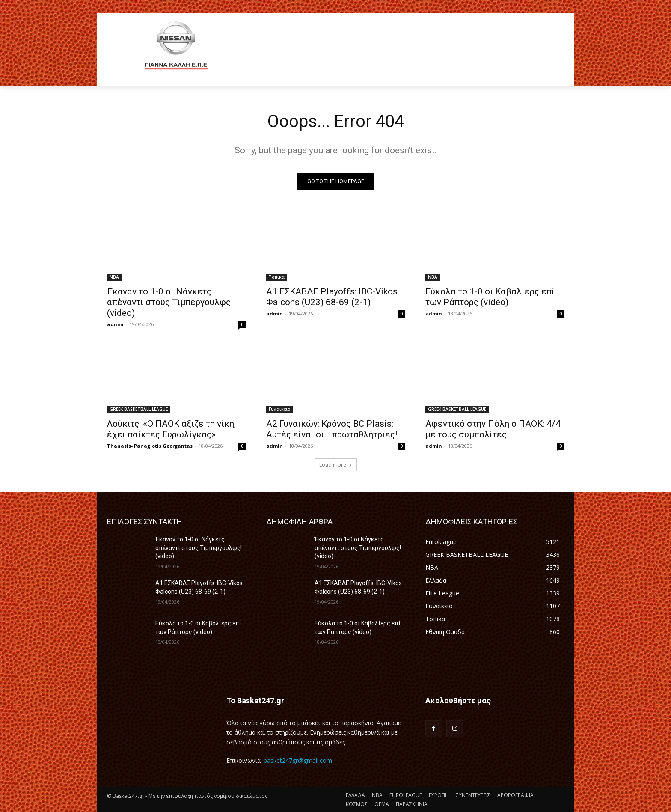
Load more (336, 465)
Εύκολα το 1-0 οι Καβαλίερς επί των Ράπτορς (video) (490, 297)
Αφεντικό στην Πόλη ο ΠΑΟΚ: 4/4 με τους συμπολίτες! (493, 430)
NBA (114, 277)
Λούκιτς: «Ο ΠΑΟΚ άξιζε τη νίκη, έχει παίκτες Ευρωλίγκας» (171, 430)
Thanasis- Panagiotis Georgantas (150, 446)
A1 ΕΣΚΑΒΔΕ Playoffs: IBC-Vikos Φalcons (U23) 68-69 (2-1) (332, 297)
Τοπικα (277, 277)
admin (115, 325)
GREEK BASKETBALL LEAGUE (139, 410)
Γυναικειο (280, 410)
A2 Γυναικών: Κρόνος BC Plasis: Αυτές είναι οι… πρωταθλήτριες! (332, 430)
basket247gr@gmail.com (298, 761)
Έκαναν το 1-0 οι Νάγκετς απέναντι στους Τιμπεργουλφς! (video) (170, 303)
